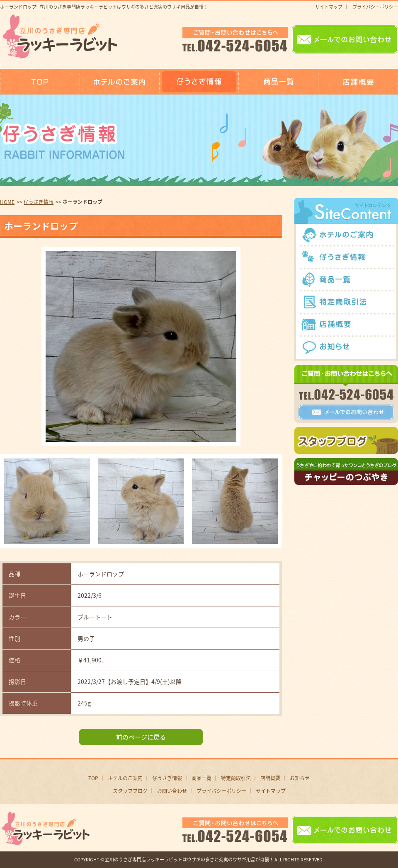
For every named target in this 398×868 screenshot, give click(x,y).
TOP (93, 778)
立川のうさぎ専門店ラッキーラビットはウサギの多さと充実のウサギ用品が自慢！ (189, 860)
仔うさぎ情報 (39, 202)
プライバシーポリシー (375, 7)
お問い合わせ (172, 791)
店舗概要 (270, 778)
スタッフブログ (130, 791)
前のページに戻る (141, 737)
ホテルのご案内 (125, 778)
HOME (7, 202)
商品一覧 (201, 778)
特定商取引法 (236, 778)
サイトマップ (329, 7)
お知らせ (300, 778)
